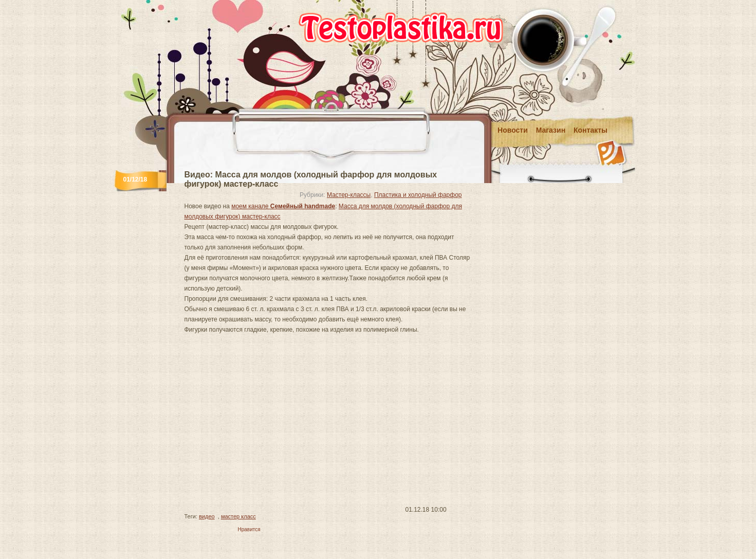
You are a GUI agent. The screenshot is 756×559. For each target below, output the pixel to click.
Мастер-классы (349, 195)
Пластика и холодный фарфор (418, 195)
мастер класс (238, 516)
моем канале (283, 206)
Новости (513, 130)
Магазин (551, 130)
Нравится (249, 529)
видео (207, 516)
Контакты (591, 130)
